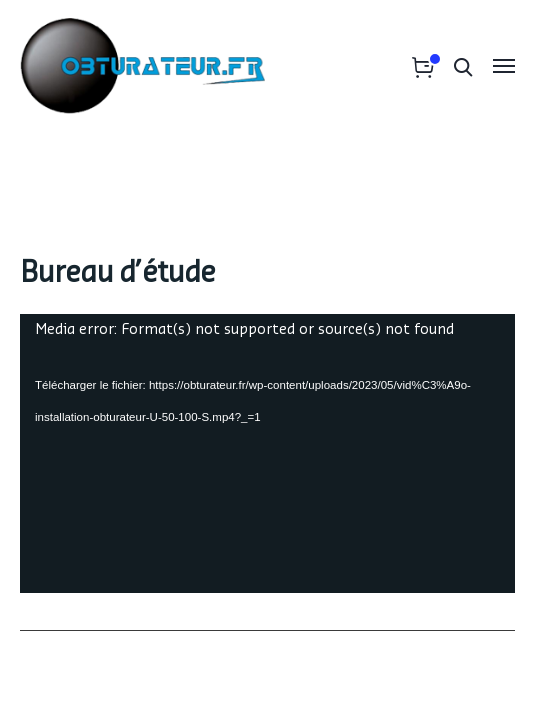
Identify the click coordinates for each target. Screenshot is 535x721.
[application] (267, 453)
